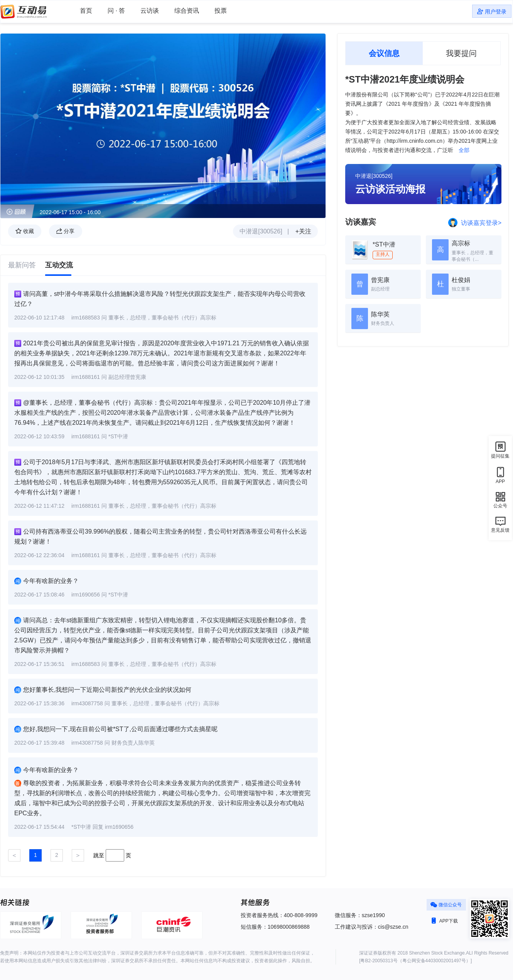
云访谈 (150, 11)
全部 (463, 150)
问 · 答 (116, 11)
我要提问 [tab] (461, 53)
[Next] (78, 855)
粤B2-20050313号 (379, 961)
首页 (86, 11)
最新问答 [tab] (22, 265)
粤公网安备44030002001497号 (434, 961)
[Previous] (14, 855)
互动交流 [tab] (59, 265)
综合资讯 (187, 11)
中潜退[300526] (261, 231)
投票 (221, 11)
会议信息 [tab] (384, 53)
